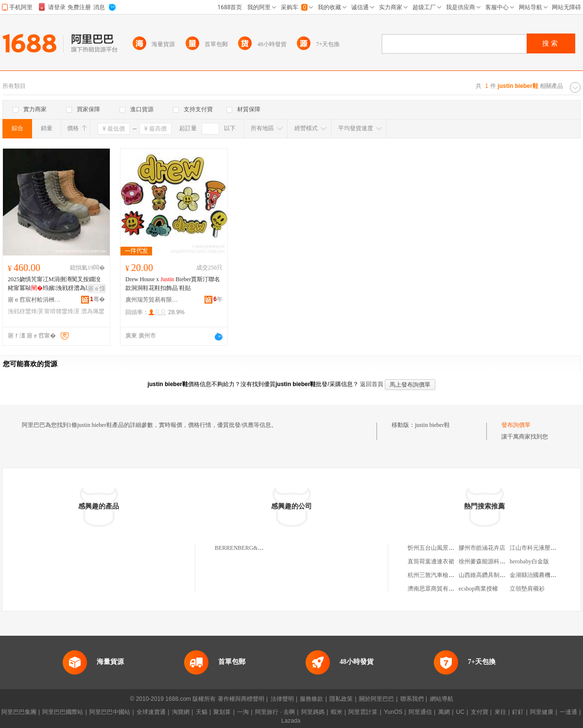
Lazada (291, 721)
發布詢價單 (516, 425)
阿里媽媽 (313, 712)
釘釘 (518, 712)
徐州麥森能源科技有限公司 (494, 561)
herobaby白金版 (529, 561)
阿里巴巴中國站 (110, 712)
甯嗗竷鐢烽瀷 (62, 311)
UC (460, 712)
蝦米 (337, 712)
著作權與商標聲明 (241, 699)
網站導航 (442, 699)
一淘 (243, 712)
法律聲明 (282, 699)
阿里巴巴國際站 (63, 712)
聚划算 (222, 712)
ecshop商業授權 (478, 589)
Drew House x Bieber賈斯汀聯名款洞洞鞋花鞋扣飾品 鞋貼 (173, 284)
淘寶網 (181, 712)
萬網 (444, 712)
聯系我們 (412, 699)
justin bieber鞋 (432, 425)
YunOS (393, 712)
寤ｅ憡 (97, 288)
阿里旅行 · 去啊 (275, 712)
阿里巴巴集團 (19, 712)
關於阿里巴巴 (377, 699)
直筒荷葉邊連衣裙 (431, 561)
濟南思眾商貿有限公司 (437, 589)
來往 (500, 712)
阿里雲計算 (363, 712)
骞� (97, 299)
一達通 (568, 712)
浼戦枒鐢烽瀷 (25, 311)
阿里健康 (542, 712)
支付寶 (480, 712)
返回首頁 (372, 384)
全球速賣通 (151, 712)
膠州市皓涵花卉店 (482, 548)
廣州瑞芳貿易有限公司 (152, 300)
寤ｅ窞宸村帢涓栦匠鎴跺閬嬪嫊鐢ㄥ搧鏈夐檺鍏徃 (34, 300)
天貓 (202, 712)
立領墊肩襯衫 (527, 589)
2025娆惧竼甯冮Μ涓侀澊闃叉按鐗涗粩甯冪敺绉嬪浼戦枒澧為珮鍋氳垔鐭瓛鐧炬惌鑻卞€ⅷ (55, 284)
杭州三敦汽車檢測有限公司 (443, 575)
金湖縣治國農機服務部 (539, 575)
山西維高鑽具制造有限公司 (494, 575)
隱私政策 (341, 699)
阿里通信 (420, 712)
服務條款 (311, 699)
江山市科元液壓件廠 (536, 548)
